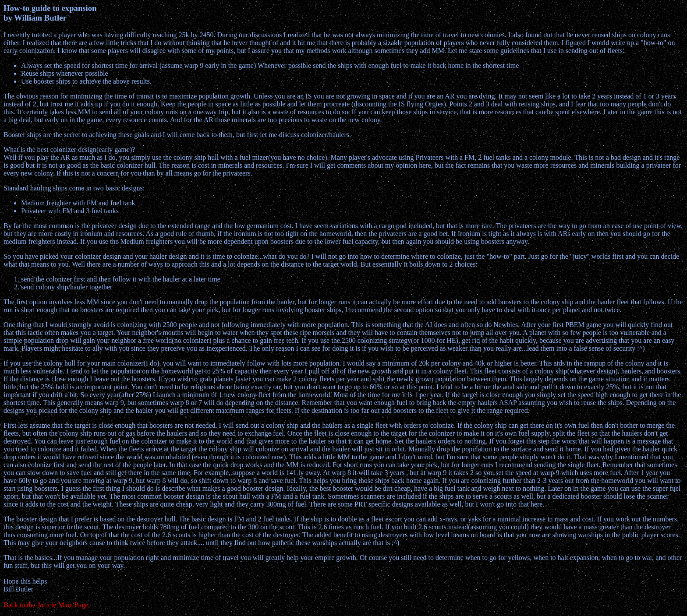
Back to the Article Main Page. (47, 605)
